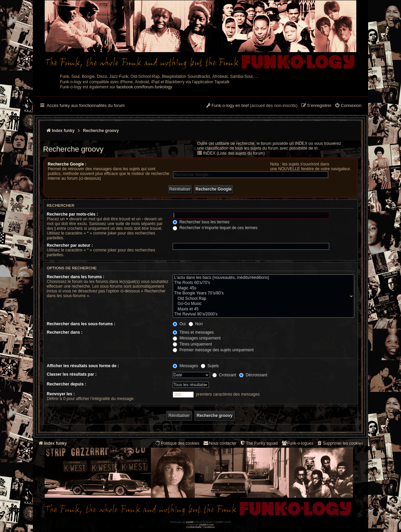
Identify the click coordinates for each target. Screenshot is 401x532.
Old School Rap (262, 299)
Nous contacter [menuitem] (220, 443)
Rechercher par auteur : (70, 245)
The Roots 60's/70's (262, 283)
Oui (179, 324)
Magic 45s (262, 288)
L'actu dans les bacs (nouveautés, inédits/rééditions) (262, 278)
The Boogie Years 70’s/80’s (262, 293)
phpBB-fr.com (207, 525)
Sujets (210, 366)
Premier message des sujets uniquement (213, 350)
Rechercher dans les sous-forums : (81, 324)
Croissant (224, 375)
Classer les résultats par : (72, 374)
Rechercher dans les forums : (76, 277)
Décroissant (253, 375)
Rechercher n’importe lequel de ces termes (215, 228)
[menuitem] (348, 106)
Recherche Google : (67, 164)
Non (196, 324)
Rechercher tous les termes (201, 222)
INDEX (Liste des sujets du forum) (234, 153)
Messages (185, 366)
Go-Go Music (262, 304)
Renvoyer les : (61, 394)
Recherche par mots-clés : (72, 214)
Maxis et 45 (262, 309)
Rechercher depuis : (66, 384)
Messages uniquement (197, 338)
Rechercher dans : (65, 332)
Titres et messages (193, 332)
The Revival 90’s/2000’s (262, 314)
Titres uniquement (192, 344)
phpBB (189, 522)
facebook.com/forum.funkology (144, 87)
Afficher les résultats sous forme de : (83, 366)
